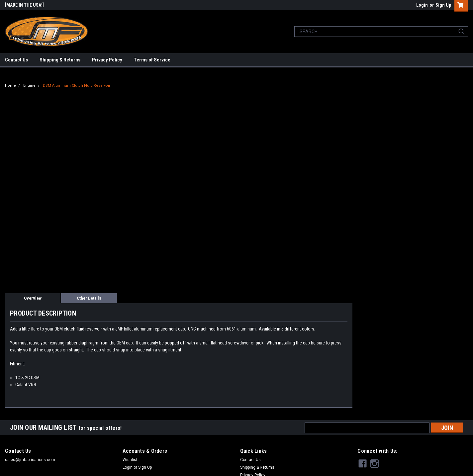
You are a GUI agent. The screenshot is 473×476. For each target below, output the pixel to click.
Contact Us (16, 60)
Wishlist (130, 460)
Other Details (89, 298)
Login (422, 5)
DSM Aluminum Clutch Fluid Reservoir (77, 86)
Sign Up (443, 5)
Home (10, 86)
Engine (29, 86)
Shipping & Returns (60, 60)
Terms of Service (152, 60)
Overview (33, 298)
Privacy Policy (107, 60)
